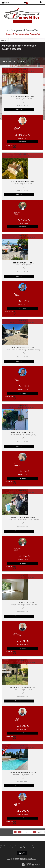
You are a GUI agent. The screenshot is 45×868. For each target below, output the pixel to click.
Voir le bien (19, 110)
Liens (18, 848)
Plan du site (3, 848)
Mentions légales (11, 848)
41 (39, 832)
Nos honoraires (28, 848)
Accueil (4, 40)
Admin (22, 848)
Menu (7, 2)
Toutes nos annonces (38, 848)
